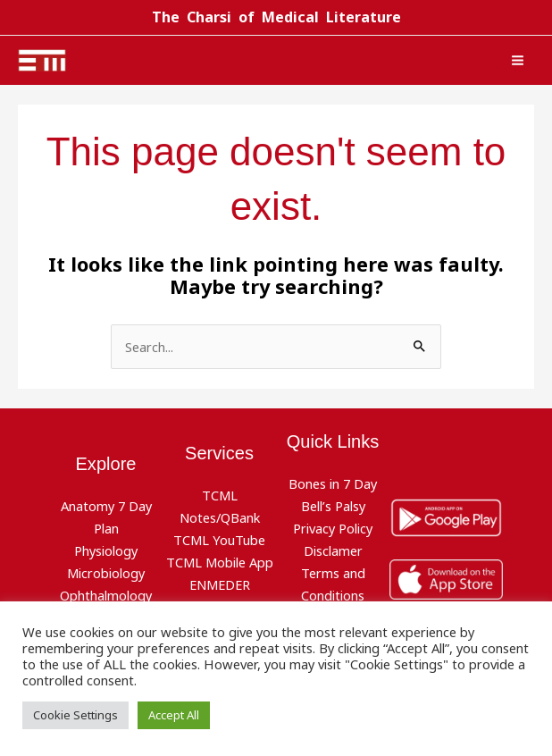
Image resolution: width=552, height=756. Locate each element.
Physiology (106, 550)
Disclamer (333, 550)
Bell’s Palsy (333, 506)
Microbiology (106, 572)
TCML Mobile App (220, 561)
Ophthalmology (106, 594)
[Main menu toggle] (518, 60)
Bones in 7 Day (333, 483)
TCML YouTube (219, 539)
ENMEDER (220, 584)
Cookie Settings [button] (75, 715)
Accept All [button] (174, 715)
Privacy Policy (333, 528)
